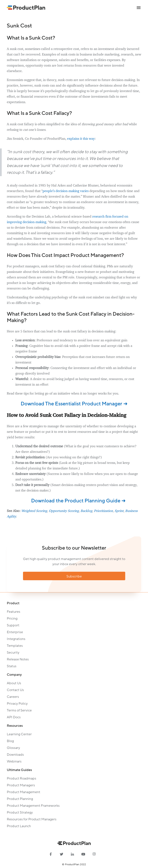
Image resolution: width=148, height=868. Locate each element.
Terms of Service (19, 710)
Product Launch (19, 826)
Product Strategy (20, 812)
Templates (15, 646)
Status (12, 666)
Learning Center (19, 734)
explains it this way (81, 139)
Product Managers (21, 785)
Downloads (15, 755)
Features (14, 612)
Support (13, 625)
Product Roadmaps (22, 778)
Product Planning (20, 799)
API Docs (14, 717)
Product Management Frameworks (33, 806)
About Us (14, 683)
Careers (13, 697)
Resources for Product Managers (32, 819)
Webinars (14, 761)
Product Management (24, 792)
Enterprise (15, 632)
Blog (10, 741)
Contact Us (15, 690)
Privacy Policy (17, 704)
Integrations (16, 639)
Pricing (12, 619)
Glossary (13, 748)
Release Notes (18, 659)
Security (13, 653)
